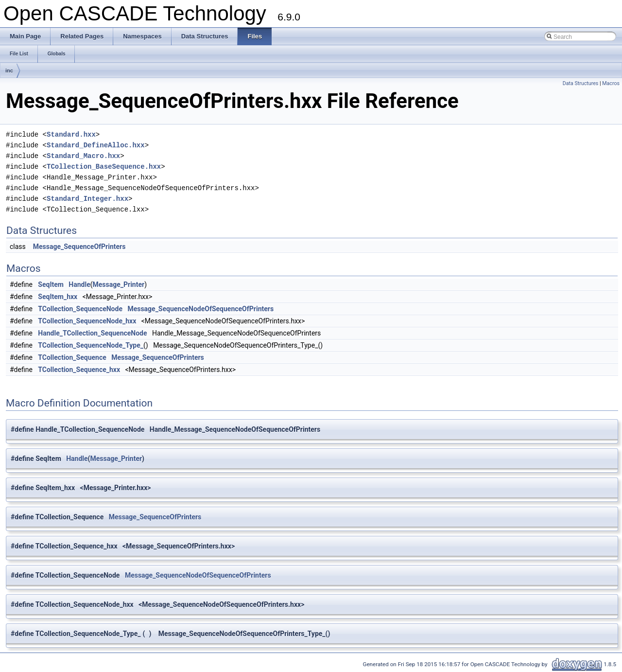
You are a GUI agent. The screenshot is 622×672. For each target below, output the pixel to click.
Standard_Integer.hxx (87, 199)
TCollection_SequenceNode (80, 309)
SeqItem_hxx (58, 297)
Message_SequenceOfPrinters (79, 247)
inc (9, 71)
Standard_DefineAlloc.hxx (96, 145)
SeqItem (51, 284)
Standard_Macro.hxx (83, 156)
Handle (79, 284)
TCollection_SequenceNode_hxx (87, 321)
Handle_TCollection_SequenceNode (92, 333)
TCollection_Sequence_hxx (79, 370)
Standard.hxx (71, 134)
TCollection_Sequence (72, 357)
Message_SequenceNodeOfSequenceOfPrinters (200, 309)
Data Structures (581, 83)
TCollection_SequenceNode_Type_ (91, 345)
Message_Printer (119, 284)
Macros (611, 83)
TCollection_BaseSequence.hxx (104, 167)
